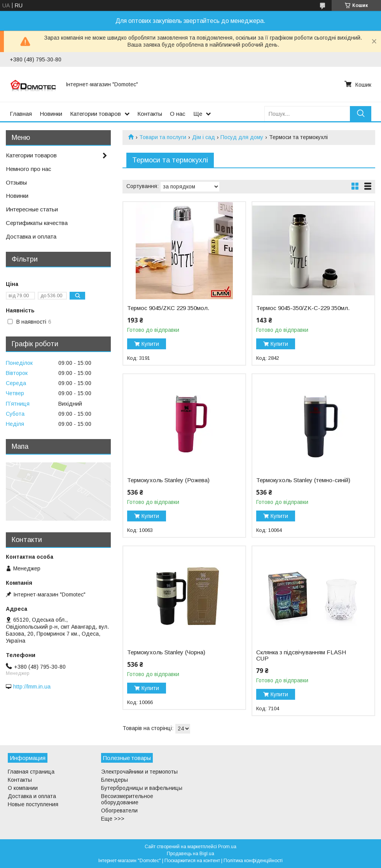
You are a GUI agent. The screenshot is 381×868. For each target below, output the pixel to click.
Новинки (51, 114)
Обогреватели (119, 810)
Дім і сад (204, 137)
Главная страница (31, 772)
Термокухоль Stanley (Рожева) (168, 480)
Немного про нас (29, 169)
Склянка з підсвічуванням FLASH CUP (301, 655)
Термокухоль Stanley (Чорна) (166, 652)
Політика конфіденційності (253, 861)
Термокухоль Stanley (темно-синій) (303, 480)
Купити (150, 344)
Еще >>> (113, 819)
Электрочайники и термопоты (139, 772)
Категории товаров (95, 114)
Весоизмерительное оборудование (127, 799)
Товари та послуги (163, 137)
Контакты (150, 114)
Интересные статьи (32, 209)
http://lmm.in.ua (32, 687)
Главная (21, 114)
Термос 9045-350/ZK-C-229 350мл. (303, 308)
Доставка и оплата (31, 236)
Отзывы (16, 182)
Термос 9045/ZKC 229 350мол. (168, 308)
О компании (23, 788)
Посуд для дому (242, 137)
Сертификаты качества (37, 223)
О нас (178, 114)
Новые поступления (33, 804)
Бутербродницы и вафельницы (142, 788)
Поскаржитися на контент (192, 861)
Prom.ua (227, 847)
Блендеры (114, 780)
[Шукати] (361, 114)
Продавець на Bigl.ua (190, 854)
